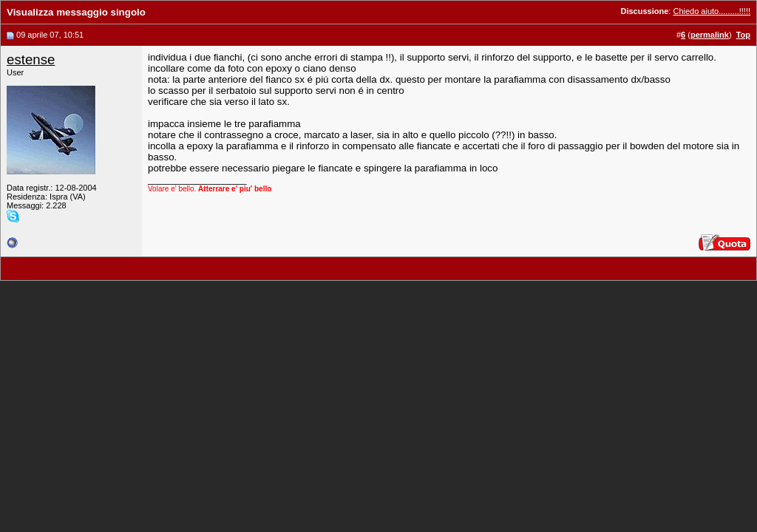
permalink (710, 35)
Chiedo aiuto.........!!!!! (712, 11)
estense (31, 59)
